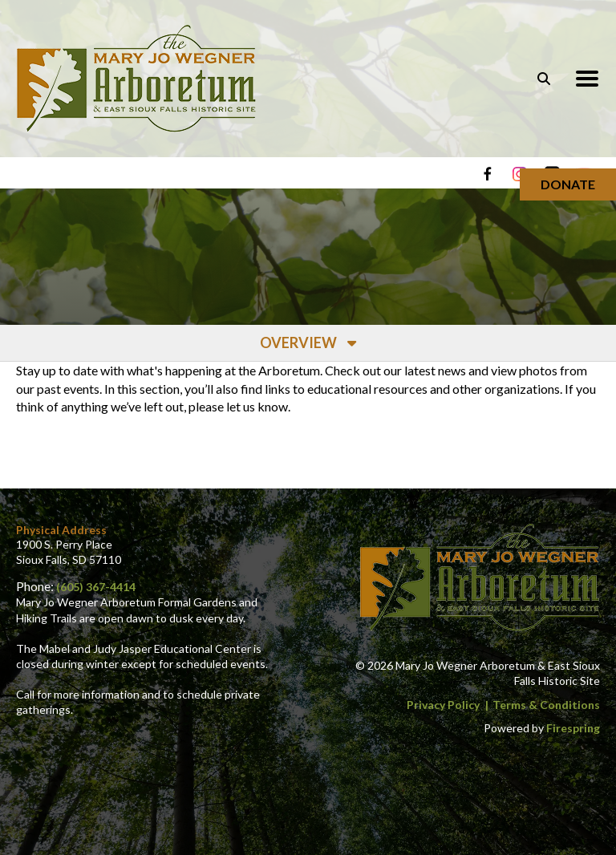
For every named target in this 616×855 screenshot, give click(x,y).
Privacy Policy (443, 705)
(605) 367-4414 (96, 587)
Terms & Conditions (546, 705)
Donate (568, 184)
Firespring (573, 728)
